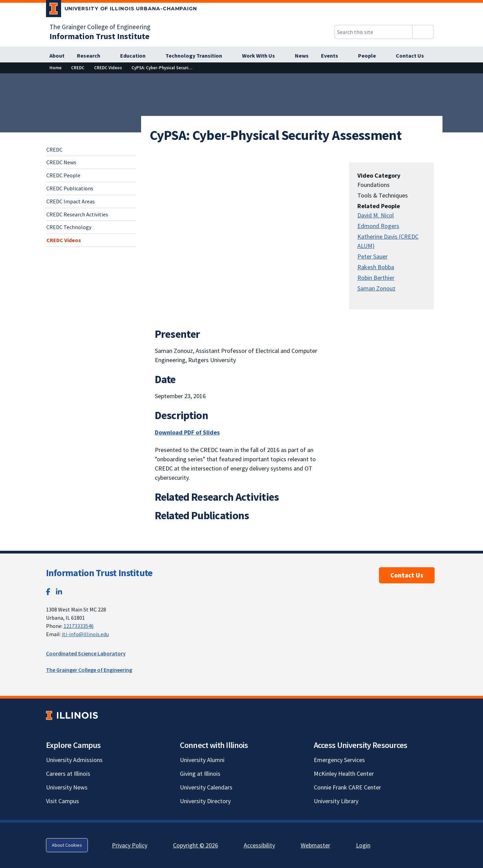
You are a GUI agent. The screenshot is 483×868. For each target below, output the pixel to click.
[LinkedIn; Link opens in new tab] (59, 592)
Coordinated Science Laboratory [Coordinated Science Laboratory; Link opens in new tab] (86, 653)
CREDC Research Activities (77, 214)
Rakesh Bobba (376, 267)
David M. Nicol (376, 215)
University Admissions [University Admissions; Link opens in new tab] (74, 760)
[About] (57, 56)
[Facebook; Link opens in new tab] (48, 592)
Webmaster (315, 845)
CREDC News (61, 162)
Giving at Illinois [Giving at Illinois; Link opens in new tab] (200, 774)
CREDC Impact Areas (71, 201)
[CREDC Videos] (108, 68)
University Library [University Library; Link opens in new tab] (336, 801)
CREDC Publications (70, 188)
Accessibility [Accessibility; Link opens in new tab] (259, 845)
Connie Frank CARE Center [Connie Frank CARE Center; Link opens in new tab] (347, 787)
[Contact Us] (410, 56)
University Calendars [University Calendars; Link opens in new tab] (206, 787)
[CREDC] (78, 68)
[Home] (55, 68)
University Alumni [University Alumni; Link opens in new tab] (202, 760)
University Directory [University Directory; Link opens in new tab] (205, 801)
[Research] (92, 56)
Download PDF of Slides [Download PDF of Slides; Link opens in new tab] (187, 432)
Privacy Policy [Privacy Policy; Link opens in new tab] (130, 845)
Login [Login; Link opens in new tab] (363, 845)
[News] (302, 56)
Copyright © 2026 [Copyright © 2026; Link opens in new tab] (195, 845)
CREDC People (63, 175)
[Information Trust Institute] (99, 36)
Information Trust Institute (99, 573)
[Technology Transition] (198, 56)
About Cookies (67, 845)
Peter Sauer (372, 256)
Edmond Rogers (378, 226)
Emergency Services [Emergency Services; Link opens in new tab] (339, 760)
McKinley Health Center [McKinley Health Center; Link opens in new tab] (344, 774)
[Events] (333, 56)
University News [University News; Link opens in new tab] (67, 787)
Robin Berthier (376, 278)
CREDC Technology (69, 227)
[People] (371, 56)
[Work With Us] (262, 56)
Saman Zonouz (376, 288)
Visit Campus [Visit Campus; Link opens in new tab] (62, 801)
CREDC (54, 150)
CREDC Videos (64, 240)
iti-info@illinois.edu (85, 634)
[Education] (137, 56)
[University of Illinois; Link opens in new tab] (72, 715)
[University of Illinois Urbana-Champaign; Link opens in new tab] (122, 10)
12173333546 (79, 626)
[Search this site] (373, 32)
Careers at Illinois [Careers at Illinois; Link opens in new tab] (68, 774)
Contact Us (407, 575)
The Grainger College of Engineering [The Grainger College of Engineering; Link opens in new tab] (100, 27)
